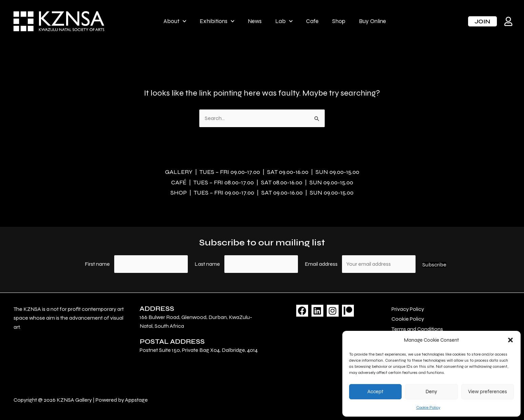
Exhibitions (217, 21)
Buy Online (372, 21)
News (255, 21)
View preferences (488, 392)
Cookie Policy (428, 407)
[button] (510, 340)
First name (97, 264)
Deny (431, 392)
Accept (375, 392)
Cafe (312, 21)
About (175, 21)
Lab (284, 21)
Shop (339, 21)
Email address (322, 264)
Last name (207, 264)
